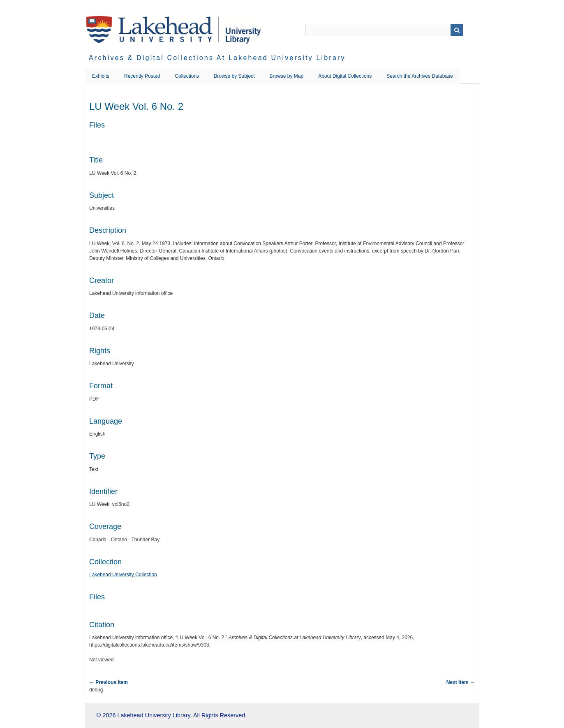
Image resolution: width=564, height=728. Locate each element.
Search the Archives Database (420, 76)
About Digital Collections (345, 76)
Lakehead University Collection (123, 575)
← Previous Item (109, 682)
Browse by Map (287, 76)
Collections (187, 76)
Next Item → (461, 682)
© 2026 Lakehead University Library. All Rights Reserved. (172, 715)
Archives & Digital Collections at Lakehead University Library (217, 58)
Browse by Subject (234, 76)
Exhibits (101, 76)
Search (457, 30)
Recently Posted (142, 76)
